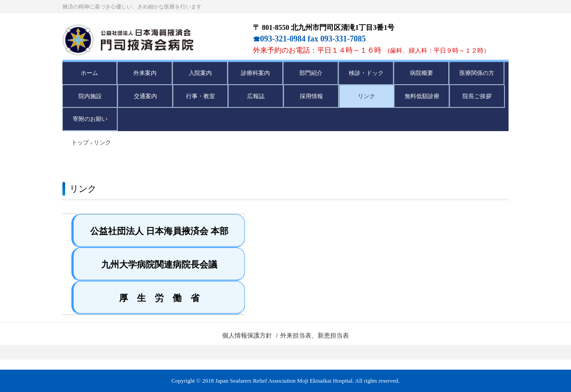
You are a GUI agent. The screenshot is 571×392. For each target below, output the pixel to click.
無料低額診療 (422, 96)
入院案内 (200, 73)
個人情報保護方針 (247, 336)
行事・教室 (201, 96)
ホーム (89, 73)
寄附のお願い (90, 119)
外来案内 (145, 73)
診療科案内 (255, 73)
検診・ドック (366, 73)
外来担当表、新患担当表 (314, 336)
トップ (80, 142)
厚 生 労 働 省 (159, 298)
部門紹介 (311, 73)
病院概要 (422, 73)
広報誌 (256, 96)
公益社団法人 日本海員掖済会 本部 (159, 231)
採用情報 (311, 96)
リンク (366, 96)
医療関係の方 (477, 73)
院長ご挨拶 (477, 96)
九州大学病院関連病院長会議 (159, 264)
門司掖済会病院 (153, 40)
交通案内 (145, 96)
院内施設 (90, 96)
